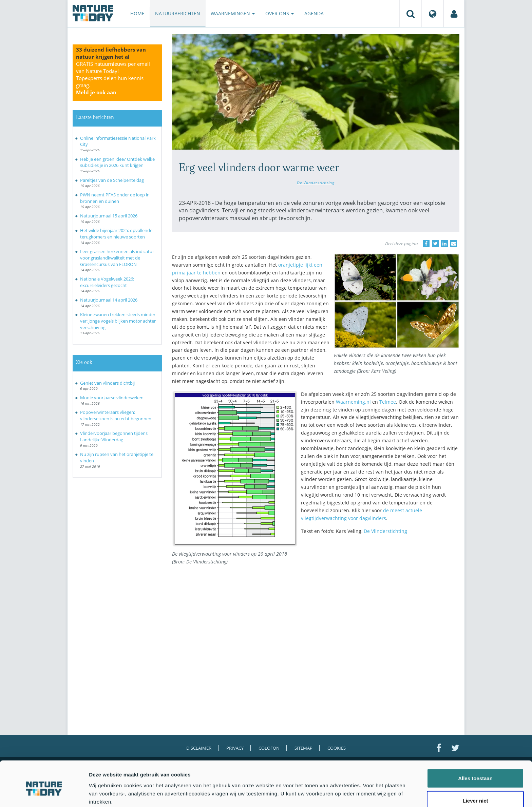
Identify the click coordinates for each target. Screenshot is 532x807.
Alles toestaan (475, 748)
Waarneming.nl (353, 402)
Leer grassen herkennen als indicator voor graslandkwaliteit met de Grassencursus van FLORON (117, 258)
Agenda (314, 13)
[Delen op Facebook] (426, 244)
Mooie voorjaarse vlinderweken (112, 398)
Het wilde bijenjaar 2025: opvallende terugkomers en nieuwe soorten (116, 234)
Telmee (388, 402)
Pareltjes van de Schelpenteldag (112, 180)
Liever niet (475, 771)
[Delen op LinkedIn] (444, 244)
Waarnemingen (233, 13)
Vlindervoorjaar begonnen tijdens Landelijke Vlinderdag (114, 436)
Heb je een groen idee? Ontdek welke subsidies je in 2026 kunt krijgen (117, 162)
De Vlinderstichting (316, 182)
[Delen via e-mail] (454, 244)
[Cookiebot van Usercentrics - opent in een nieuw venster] (44, 794)
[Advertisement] (380, 599)
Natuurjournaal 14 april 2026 (109, 300)
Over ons (280, 13)
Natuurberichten (178, 13)
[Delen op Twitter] (435, 244)
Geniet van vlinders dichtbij (107, 383)
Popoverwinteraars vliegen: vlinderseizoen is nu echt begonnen (116, 415)
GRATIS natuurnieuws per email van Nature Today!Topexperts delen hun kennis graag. (113, 78)
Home (137, 13)
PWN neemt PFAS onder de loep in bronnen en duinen (115, 198)
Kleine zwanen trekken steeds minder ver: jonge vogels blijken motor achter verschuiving (118, 321)
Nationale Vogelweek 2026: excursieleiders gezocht (107, 282)
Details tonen (367, 794)
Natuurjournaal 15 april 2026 (109, 216)
